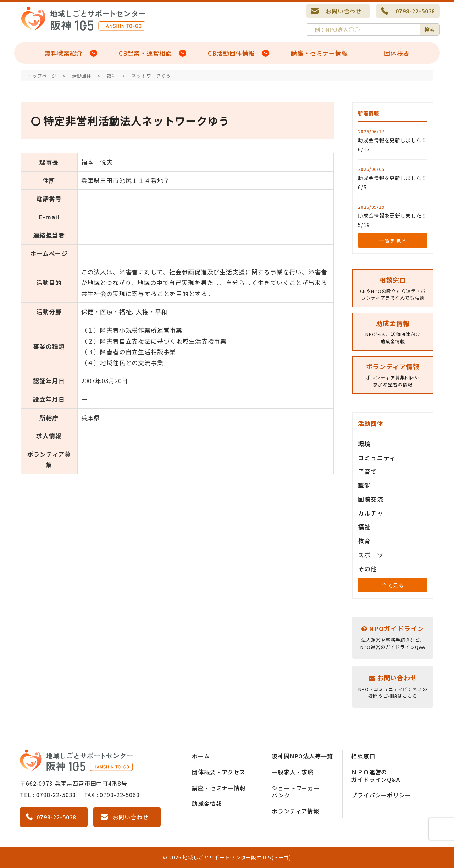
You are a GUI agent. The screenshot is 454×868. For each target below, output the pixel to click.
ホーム (201, 756)
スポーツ (370, 555)
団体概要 (397, 53)
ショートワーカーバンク (296, 792)
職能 (364, 485)
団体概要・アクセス (219, 772)
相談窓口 (363, 756)
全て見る (393, 585)
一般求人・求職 (293, 772)
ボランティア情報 (295, 811)
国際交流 (370, 499)
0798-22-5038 (415, 11)
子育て (367, 471)
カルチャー (374, 513)
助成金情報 (207, 803)
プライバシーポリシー (381, 795)
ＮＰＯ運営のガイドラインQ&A (376, 776)
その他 (367, 569)
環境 (364, 444)
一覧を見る (393, 241)
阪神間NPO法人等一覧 (302, 756)
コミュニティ (377, 458)
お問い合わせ (344, 11)
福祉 (364, 527)
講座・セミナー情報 (319, 53)
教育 (364, 541)
